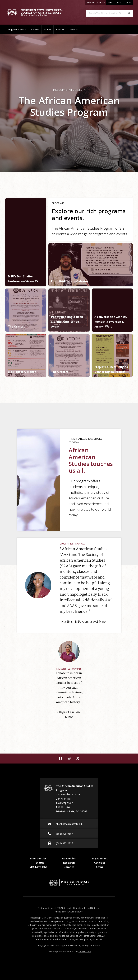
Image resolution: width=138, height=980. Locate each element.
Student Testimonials (72, 544)
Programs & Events (17, 30)
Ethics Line (78, 908)
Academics (69, 858)
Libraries (69, 867)
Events (111, 2)
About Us (74, 30)
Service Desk (85, 952)
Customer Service (46, 908)
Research (60, 30)
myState (91, 2)
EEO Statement (64, 908)
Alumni (48, 30)
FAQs (119, 2)
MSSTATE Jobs (38, 867)
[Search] (129, 13)
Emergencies (38, 858)
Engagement (100, 858)
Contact (128, 2)
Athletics (100, 863)
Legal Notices (92, 908)
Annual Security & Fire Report (69, 912)
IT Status (38, 863)
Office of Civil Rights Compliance (85, 936)
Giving (100, 867)
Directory (102, 2)
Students (35, 30)
